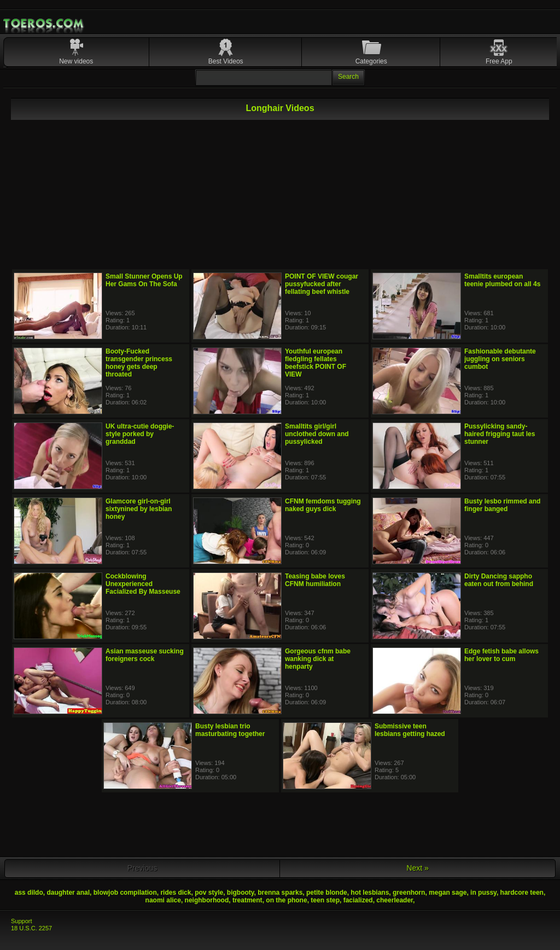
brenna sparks (280, 893)
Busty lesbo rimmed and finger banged (502, 505)
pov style (209, 893)
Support (22, 921)
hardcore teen (522, 893)
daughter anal (68, 893)
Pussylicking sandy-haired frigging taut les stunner (500, 434)
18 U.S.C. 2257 (31, 928)
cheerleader (395, 900)
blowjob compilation (125, 893)
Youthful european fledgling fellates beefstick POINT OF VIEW (316, 363)
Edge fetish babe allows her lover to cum (501, 655)
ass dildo (29, 893)
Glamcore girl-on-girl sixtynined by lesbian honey (139, 509)
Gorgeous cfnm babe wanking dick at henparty (318, 659)
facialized (358, 900)
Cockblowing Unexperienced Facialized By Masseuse (143, 584)
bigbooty (241, 893)
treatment (247, 900)
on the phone (286, 900)
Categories (371, 61)
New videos (76, 61)
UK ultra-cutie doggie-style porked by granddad (140, 434)
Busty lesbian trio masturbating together (230, 730)
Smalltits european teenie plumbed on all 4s (502, 280)
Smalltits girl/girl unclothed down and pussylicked (317, 434)
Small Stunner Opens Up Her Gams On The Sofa (144, 280)
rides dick (176, 893)
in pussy (483, 893)
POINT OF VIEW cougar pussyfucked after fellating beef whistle (322, 284)
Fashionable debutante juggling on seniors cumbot (500, 359)
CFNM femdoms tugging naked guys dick (323, 505)
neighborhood (207, 900)
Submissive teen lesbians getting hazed (410, 730)
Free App (499, 61)
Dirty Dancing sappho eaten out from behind (499, 580)
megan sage (448, 893)
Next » (417, 868)
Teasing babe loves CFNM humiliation (315, 580)
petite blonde (327, 893)
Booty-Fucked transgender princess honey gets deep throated (139, 363)
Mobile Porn (44, 24)
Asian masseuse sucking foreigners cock (145, 655)
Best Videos (226, 61)
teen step (325, 900)
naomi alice (163, 900)
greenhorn (409, 893)
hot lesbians (370, 893)
